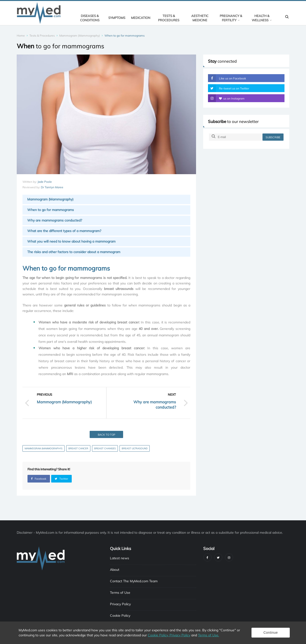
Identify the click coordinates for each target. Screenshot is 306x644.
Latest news (120, 558)
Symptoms (117, 18)
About (115, 570)
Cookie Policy (120, 616)
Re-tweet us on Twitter (229, 88)
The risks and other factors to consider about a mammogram (74, 252)
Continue (271, 633)
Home (21, 36)
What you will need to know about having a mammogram (71, 241)
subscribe (273, 137)
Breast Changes (105, 448)
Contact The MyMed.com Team (134, 581)
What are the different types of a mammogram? (64, 231)
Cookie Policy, (159, 635)
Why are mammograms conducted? (55, 220)
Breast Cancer (78, 448)
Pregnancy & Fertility (231, 18)
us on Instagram (226, 98)
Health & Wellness (262, 18)
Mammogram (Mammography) (80, 36)
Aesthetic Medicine (200, 18)
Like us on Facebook (227, 78)
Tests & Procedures (169, 18)
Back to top (107, 435)
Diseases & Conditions (90, 18)
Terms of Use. (208, 635)
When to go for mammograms (51, 210)
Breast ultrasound (135, 448)
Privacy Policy (120, 604)
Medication (141, 18)
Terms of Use (120, 593)
